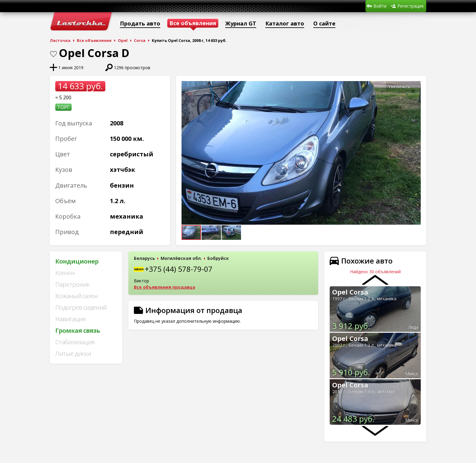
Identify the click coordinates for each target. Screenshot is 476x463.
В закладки (53, 54)
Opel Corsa (350, 292)
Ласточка (60, 40)
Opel (123, 40)
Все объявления (94, 40)
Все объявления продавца (165, 287)
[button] (415, 87)
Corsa (140, 40)
